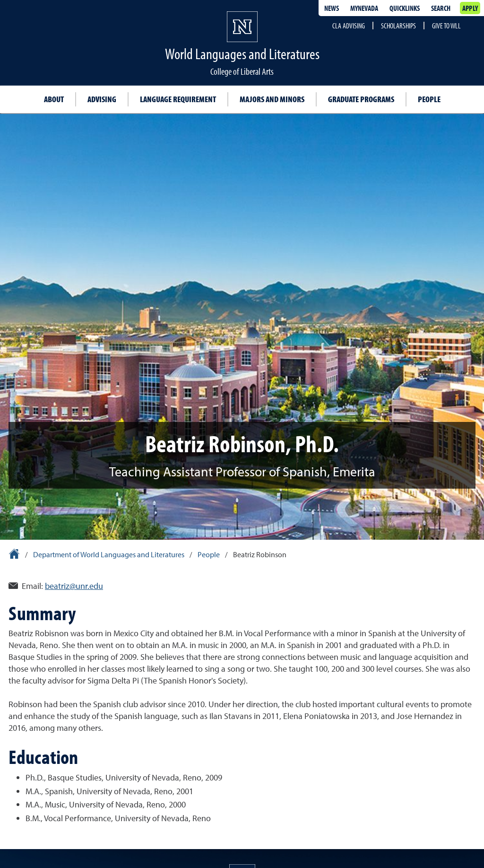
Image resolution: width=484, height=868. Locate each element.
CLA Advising (349, 26)
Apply (470, 8)
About (54, 99)
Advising (102, 99)
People (429, 99)
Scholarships (398, 26)
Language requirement (178, 99)
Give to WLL (446, 26)
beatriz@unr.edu (74, 586)
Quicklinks (405, 8)
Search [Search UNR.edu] (441, 8)
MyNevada (364, 8)
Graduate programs (361, 99)
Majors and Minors (272, 99)
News (332, 8)
